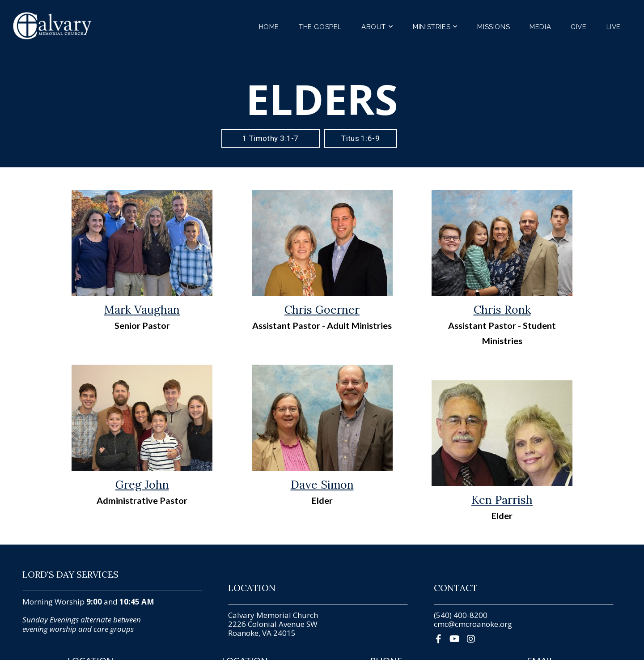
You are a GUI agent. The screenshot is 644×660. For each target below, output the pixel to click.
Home (269, 27)
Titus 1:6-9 (360, 138)
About (377, 27)
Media (540, 27)
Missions (494, 27)
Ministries (435, 27)
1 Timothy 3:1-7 (270, 138)
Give (578, 27)
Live (614, 27)
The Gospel (320, 27)
